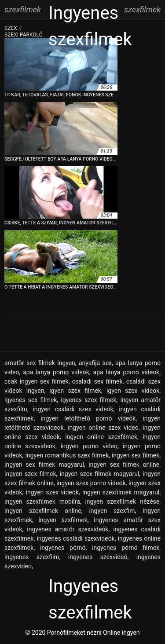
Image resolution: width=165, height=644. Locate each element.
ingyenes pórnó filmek (126, 548)
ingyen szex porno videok (91, 483)
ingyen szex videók (52, 492)
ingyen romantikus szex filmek (67, 455)
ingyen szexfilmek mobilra (42, 501)
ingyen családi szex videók (73, 409)
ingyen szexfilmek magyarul (121, 492)
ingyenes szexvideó (98, 557)
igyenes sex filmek (31, 400)
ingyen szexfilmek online (43, 511)
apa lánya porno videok (126, 372)
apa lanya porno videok (56, 372)
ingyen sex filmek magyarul (44, 465)
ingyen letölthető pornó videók (88, 418)
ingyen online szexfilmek (101, 437)
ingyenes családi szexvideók (75, 538)
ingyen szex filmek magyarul (100, 474)
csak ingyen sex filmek (37, 381)
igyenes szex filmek (88, 400)
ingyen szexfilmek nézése (122, 501)
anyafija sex (95, 363)
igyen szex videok (133, 391)
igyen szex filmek (75, 391)
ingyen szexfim (112, 511)
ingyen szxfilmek (63, 520)
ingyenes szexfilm (32, 557)
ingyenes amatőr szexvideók (68, 529)
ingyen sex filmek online (124, 465)
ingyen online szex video (103, 428)
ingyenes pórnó (63, 548)
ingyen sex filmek (136, 455)
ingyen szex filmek (30, 474)
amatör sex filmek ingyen (40, 363)
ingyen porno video (89, 446)
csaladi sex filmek (97, 381)
